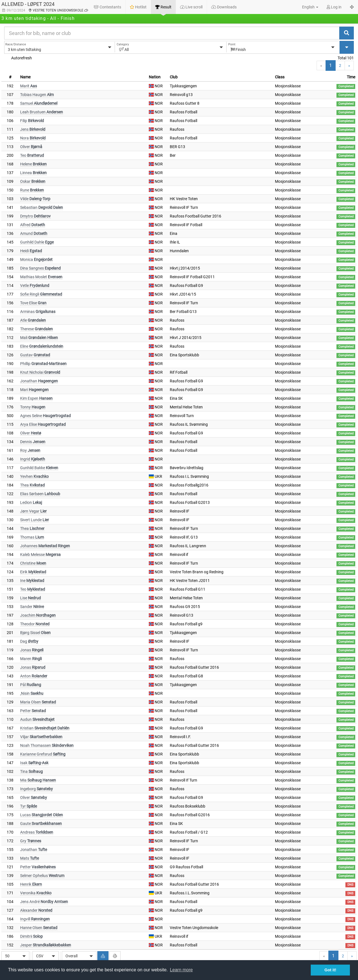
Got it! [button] (330, 970)
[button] (307, 7)
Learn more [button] (181, 970)
